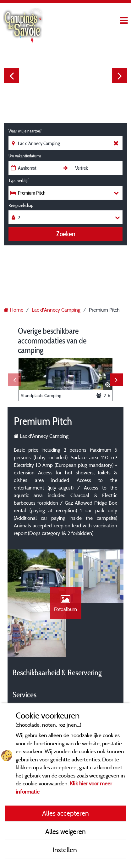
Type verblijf (19, 180)
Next (120, 76)
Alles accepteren (65, 813)
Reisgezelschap (21, 205)
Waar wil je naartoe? (25, 131)
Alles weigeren (65, 831)
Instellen (66, 850)
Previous (12, 76)
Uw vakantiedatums (25, 156)
